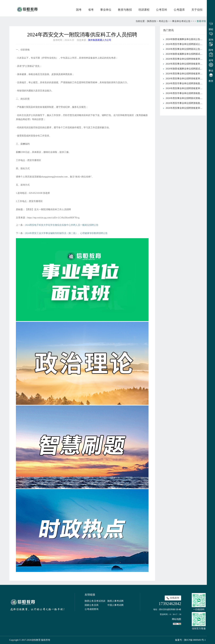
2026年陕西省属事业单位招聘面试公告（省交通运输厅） (185, 54)
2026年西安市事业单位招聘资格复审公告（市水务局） (185, 103)
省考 (91, 10)
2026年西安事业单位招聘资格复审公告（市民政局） (185, 64)
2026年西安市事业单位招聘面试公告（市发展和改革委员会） (185, 44)
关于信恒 (197, 10)
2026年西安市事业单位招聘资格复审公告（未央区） (185, 93)
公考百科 (162, 10)
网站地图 (177, 619)
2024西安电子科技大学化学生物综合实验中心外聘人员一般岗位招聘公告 (62, 225)
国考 (79, 10)
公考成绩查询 (92, 609)
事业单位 (106, 10)
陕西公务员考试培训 (95, 601)
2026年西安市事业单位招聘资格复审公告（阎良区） (185, 83)
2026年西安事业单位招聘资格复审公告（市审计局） (185, 88)
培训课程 (144, 10)
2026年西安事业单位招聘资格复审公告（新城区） (185, 74)
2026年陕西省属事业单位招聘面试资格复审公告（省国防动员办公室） (185, 69)
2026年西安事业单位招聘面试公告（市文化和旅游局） (185, 49)
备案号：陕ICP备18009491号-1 (190, 640)
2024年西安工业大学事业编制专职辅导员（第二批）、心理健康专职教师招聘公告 (66, 233)
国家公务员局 (92, 605)
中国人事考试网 (115, 605)
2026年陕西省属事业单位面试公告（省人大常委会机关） (185, 39)
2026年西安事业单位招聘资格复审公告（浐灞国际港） (185, 79)
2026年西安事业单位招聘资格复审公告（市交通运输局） (185, 108)
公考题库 (179, 10)
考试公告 (163, 21)
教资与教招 (125, 10)
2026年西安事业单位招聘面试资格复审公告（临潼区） (185, 98)
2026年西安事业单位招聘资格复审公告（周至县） (185, 59)
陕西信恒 (152, 21)
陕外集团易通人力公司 (100, 40)
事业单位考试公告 (181, 21)
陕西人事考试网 (115, 601)
